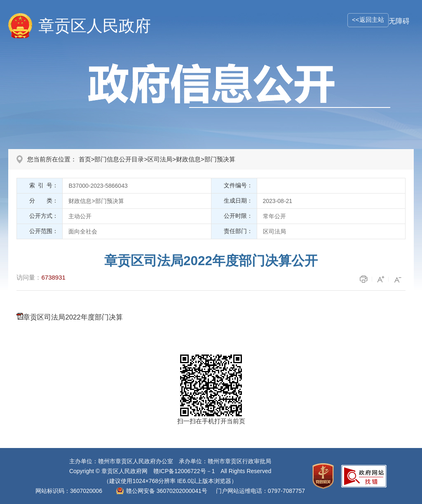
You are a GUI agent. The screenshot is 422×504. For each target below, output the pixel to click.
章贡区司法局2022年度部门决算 (73, 317)
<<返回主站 (368, 20)
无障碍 (399, 21)
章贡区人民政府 (95, 26)
